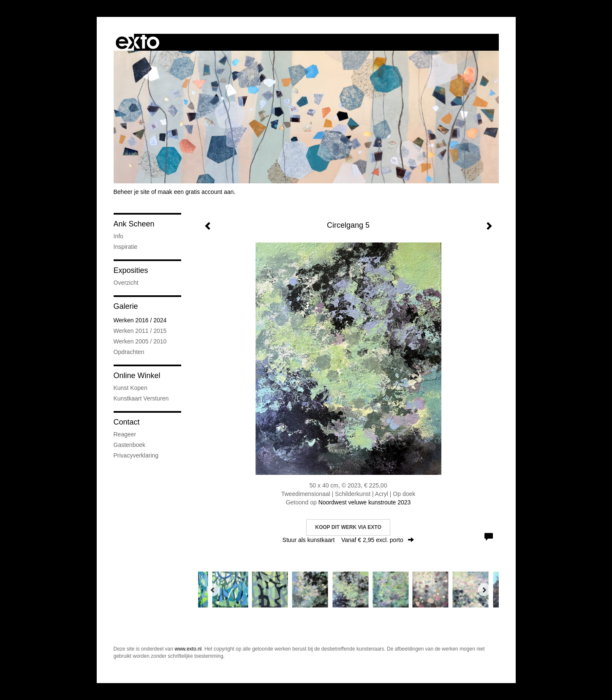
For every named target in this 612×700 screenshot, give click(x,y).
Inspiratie (126, 247)
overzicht (126, 283)
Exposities (131, 270)
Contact (127, 422)
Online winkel (137, 376)
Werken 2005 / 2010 (140, 341)
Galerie (126, 306)
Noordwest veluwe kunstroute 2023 (365, 502)
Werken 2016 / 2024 (140, 320)
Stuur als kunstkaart (348, 540)
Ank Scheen (134, 224)
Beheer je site (132, 192)
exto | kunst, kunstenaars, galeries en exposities (137, 42)
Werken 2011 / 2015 (140, 331)
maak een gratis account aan (196, 192)
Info (118, 236)
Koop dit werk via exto (348, 527)
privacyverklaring (136, 455)
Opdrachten (129, 352)
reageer (125, 434)
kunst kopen (131, 388)
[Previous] (213, 590)
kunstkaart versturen (141, 398)
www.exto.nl (188, 649)
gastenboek (130, 445)
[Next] (484, 590)
